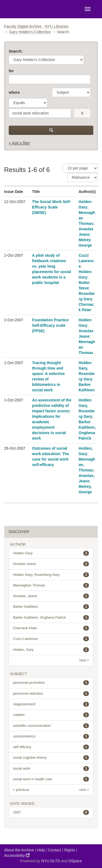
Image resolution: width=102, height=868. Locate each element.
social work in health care (51, 779)
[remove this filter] (82, 113)
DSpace (75, 861)
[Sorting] (83, 177)
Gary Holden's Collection (30, 32)
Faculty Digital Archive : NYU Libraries (36, 26)
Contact (54, 850)
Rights (70, 850)
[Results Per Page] (80, 168)
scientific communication (51, 726)
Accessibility (17, 855)
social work (51, 769)
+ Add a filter (19, 143)
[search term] (40, 113)
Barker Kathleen (51, 607)
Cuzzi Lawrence (86, 261)
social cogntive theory (51, 758)
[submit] (51, 130)
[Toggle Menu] (88, 9)
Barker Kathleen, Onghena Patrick (51, 618)
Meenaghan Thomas (51, 585)
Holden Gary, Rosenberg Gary (51, 575)
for (11, 71)
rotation (51, 715)
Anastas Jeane (51, 564)
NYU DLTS (51, 861)
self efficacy (51, 747)
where (14, 92)
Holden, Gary (51, 650)
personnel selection (51, 694)
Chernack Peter (51, 628)
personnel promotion (51, 683)
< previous (21, 790)
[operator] (28, 103)
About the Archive (19, 850)
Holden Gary (51, 553)
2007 (51, 812)
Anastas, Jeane (51, 596)
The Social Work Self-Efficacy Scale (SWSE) (52, 207)
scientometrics (51, 736)
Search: (16, 51)
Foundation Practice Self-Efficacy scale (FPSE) (50, 325)
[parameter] (71, 92)
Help (41, 850)
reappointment (51, 704)
